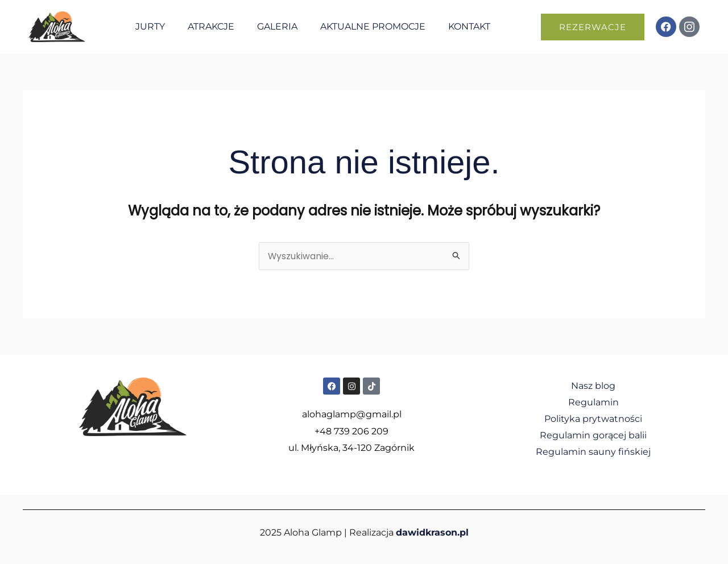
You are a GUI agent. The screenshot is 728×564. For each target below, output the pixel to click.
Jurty (150, 26)
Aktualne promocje (373, 26)
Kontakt (469, 26)
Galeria (277, 26)
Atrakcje (211, 26)
